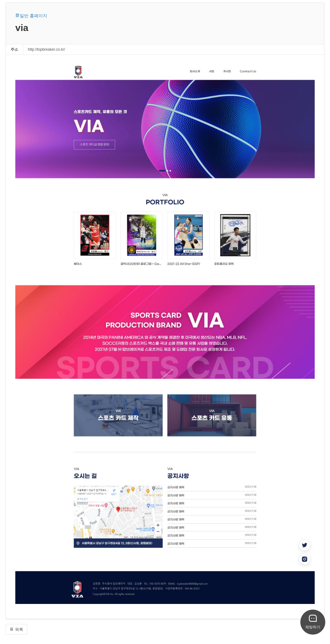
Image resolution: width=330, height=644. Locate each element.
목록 (16, 629)
